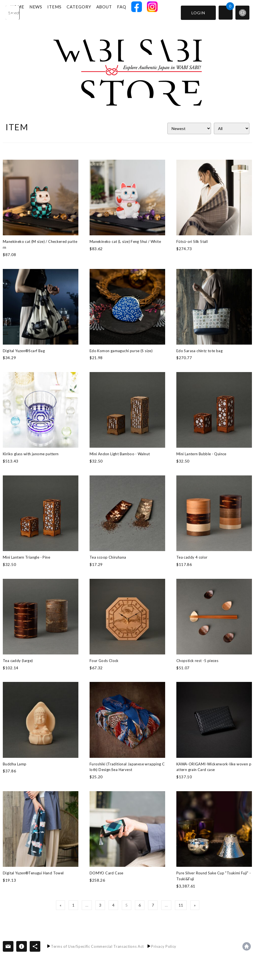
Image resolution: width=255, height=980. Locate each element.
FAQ (135, 12)
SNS (35, 946)
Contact (8, 946)
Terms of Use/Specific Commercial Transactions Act (97, 946)
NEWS (49, 12)
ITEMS (68, 12)
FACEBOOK (150, 12)
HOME (31, 12)
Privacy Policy (164, 946)
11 (181, 905)
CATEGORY (92, 12)
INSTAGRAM (166, 12)
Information (22, 946)
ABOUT (118, 12)
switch (242, 13)
